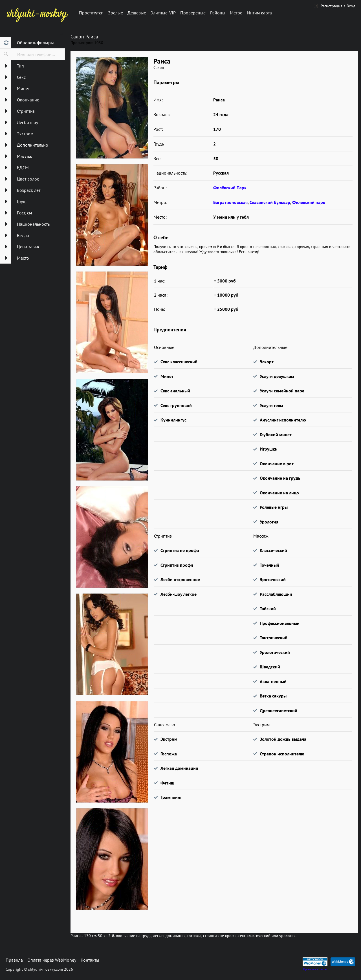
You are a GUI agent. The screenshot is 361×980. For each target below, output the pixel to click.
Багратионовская (230, 202)
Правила (14, 960)
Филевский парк (309, 202)
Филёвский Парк (230, 188)
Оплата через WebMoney (52, 960)
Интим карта (259, 13)
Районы (218, 13)
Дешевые (137, 13)
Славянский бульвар (270, 202)
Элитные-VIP (163, 13)
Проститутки (91, 13)
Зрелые (115, 13)
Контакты (90, 960)
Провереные (193, 13)
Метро (236, 13)
